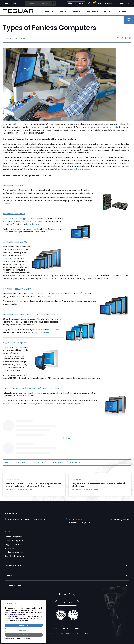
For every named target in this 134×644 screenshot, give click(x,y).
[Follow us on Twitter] (74, 594)
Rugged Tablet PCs (13, 544)
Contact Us (67, 603)
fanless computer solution (107, 127)
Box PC (7, 463)
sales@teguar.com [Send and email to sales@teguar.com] (121, 519)
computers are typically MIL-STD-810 (25, 218)
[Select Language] (76, 3)
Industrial (49, 11)
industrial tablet (33, 224)
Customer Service (14, 585)
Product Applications (14, 552)
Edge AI (63, 11)
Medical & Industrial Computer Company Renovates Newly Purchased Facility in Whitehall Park (33, 485)
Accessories (10, 548)
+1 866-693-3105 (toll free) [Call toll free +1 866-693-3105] (81, 523)
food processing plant (67, 169)
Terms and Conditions (69, 634)
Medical (76, 11)
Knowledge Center (14, 566)
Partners (108, 11)
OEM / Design (92, 11)
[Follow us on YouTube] (65, 594)
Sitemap (88, 634)
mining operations (38, 404)
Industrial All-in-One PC (58, 463)
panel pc (75, 463)
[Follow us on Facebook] (69, 594)
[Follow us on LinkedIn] (60, 594)
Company (123, 11)
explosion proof (20, 463)
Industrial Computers (14, 541)
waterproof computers (39, 332)
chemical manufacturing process (69, 404)
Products (10, 532)
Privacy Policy (48, 634)
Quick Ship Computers (14, 556)
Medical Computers (13, 537)
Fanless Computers (38, 463)
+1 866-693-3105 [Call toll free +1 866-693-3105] (9, 3)
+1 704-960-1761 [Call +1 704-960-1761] (76, 519)
